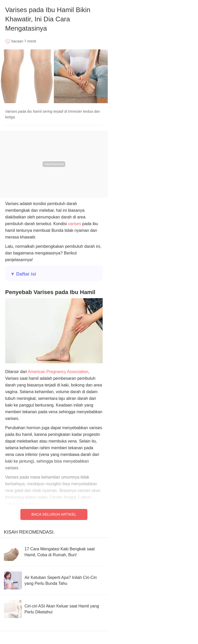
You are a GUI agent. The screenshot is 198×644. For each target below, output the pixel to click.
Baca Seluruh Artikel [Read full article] (54, 514)
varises (75, 224)
